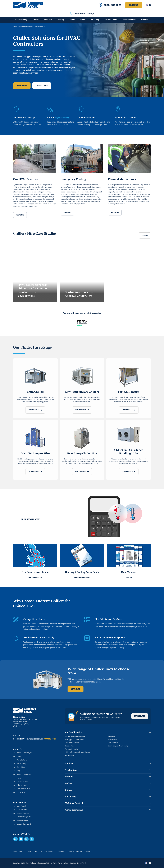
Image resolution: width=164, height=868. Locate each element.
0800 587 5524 (113, 5)
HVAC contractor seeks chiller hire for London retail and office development (32, 290)
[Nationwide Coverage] (71, 13)
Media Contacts (19, 852)
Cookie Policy (61, 852)
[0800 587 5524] (101, 5)
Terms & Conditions (75, 852)
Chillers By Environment (26, 27)
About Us (39, 852)
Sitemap (88, 852)
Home (15, 27)
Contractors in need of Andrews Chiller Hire (79, 294)
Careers (30, 852)
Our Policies (49, 852)
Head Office (19, 717)
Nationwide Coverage (84, 13)
